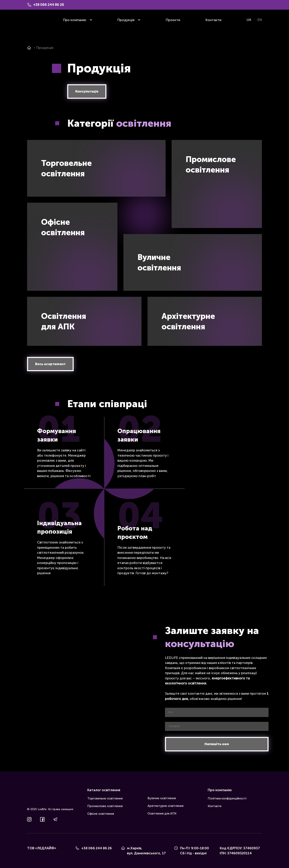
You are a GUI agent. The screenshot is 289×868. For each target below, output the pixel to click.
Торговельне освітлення (105, 798)
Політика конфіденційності (227, 798)
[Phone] (77, 848)
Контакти (213, 20)
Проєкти (173, 20)
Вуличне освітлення (162, 798)
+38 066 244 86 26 (97, 848)
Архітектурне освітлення (165, 806)
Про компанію (75, 20)
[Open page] (29, 48)
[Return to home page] (33, 20)
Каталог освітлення (104, 790)
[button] (87, 91)
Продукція (126, 20)
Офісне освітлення (101, 814)
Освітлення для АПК (162, 814)
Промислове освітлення (105, 806)
